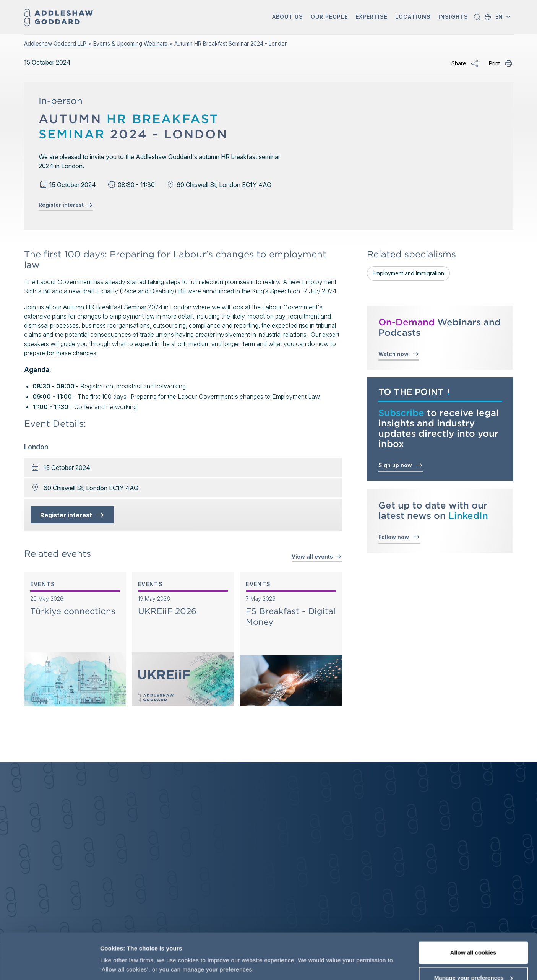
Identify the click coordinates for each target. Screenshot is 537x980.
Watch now (399, 353)
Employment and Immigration (408, 273)
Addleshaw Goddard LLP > (58, 43)
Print (494, 63)
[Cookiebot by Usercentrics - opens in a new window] (49, 965)
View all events (317, 557)
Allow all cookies (473, 909)
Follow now (399, 537)
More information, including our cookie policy (163, 947)
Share (459, 63)
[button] (288, 17)
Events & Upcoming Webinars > (133, 43)
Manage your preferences (474, 935)
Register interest (66, 205)
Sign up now (401, 465)
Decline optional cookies (473, 960)
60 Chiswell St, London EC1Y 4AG (91, 488)
